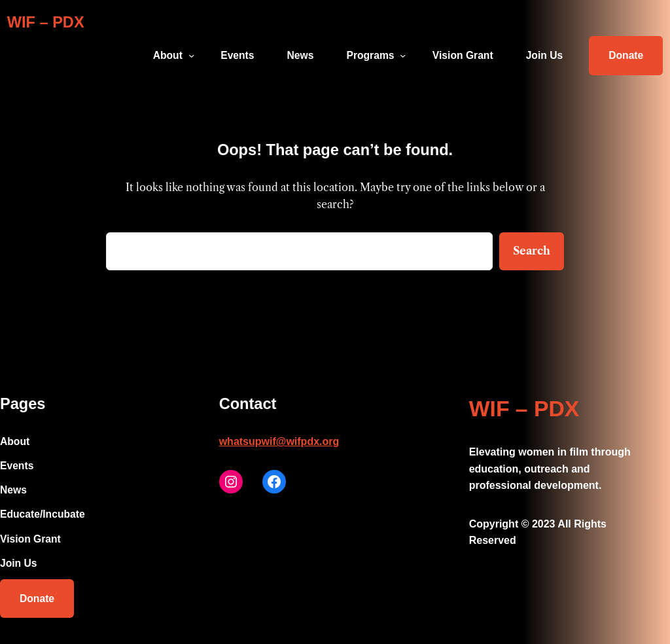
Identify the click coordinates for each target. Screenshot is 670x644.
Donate (626, 55)
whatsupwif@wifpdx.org (279, 441)
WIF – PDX (46, 22)
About (168, 55)
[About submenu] (191, 55)
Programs (370, 55)
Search (532, 251)
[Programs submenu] (403, 55)
